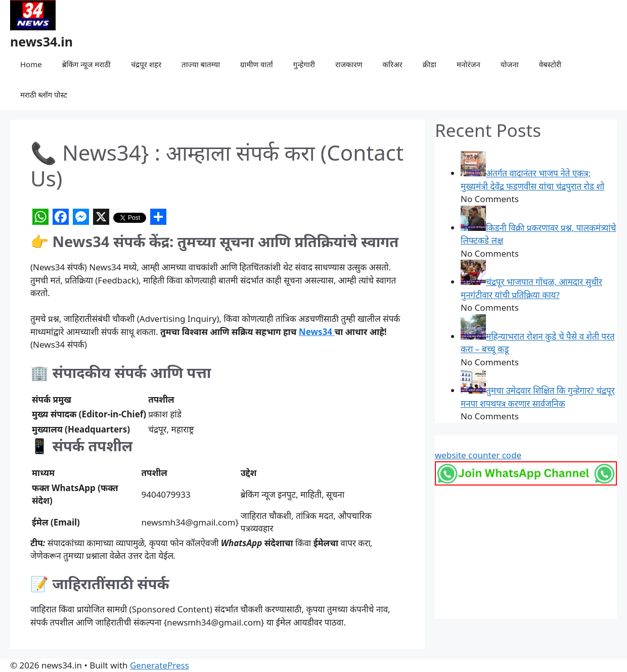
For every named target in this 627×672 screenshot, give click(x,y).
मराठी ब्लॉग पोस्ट (44, 94)
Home (31, 64)
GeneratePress (160, 665)
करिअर (392, 64)
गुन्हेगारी (304, 64)
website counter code (478, 455)
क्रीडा (430, 64)
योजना (510, 64)
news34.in (41, 41)
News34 (317, 332)
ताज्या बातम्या (201, 64)
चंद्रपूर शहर (146, 64)
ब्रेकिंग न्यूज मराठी (86, 64)
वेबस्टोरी (550, 64)
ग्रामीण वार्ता (257, 64)
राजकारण (349, 64)
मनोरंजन (468, 64)
